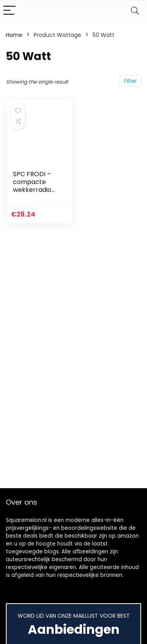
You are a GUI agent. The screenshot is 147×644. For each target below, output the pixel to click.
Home (14, 35)
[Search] (135, 11)
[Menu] (9, 11)
